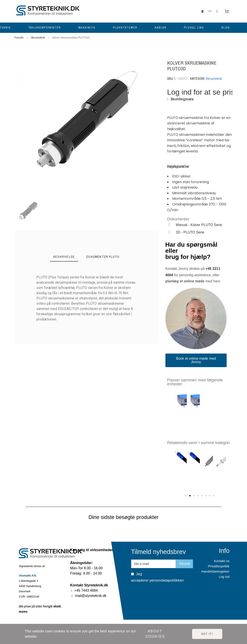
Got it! (207, 634)
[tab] (64, 257)
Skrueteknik (214, 79)
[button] (18, 120)
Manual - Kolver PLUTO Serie (199, 225)
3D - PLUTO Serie (190, 232)
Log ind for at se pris (201, 92)
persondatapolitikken (167, 580)
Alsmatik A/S (27, 576)
